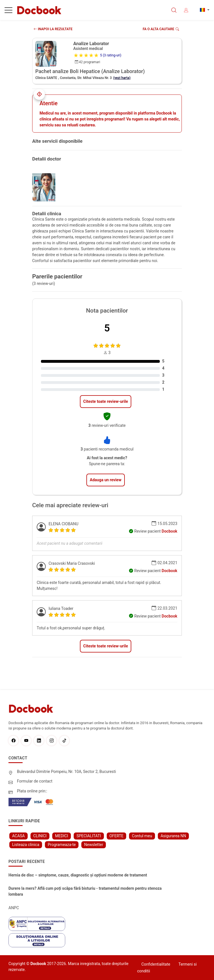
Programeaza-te (62, 845)
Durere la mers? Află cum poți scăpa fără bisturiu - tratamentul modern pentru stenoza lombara (85, 891)
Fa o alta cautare (161, 29)
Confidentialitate (156, 964)
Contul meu (142, 836)
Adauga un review (106, 480)
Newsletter (94, 845)
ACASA (18, 836)
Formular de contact (35, 781)
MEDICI (62, 836)
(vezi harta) (122, 78)
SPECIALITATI (89, 836)
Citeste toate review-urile (106, 401)
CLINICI (40, 836)
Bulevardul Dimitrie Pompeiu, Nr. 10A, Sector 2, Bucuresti (66, 772)
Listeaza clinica (26, 845)
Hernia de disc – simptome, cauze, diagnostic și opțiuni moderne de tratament (78, 875)
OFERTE (117, 836)
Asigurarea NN (173, 836)
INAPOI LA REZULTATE (53, 29)
